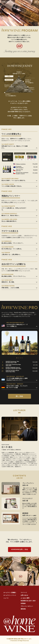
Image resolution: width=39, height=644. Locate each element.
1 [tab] (17, 358)
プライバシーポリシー (27, 606)
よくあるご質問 (25, 598)
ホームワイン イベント (10, 595)
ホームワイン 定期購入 (10, 593)
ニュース (6, 598)
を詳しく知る (20, 549)
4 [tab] (22, 358)
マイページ (24, 593)
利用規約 (23, 603)
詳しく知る (19, 396)
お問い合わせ (24, 595)
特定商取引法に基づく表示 (28, 601)
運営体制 (23, 609)
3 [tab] (20, 358)
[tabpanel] (19, 343)
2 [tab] (19, 358)
